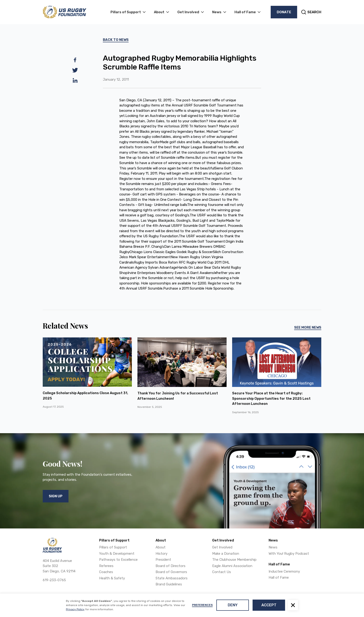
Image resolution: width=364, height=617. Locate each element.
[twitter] (75, 70)
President (163, 560)
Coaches (106, 572)
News (273, 547)
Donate (284, 12)
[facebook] (75, 60)
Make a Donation (226, 554)
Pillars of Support (113, 547)
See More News (308, 327)
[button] (293, 605)
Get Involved (222, 547)
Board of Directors (171, 566)
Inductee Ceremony (284, 571)
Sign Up (56, 496)
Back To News (116, 40)
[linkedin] (75, 80)
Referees (106, 566)
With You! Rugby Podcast (289, 554)
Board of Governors (171, 572)
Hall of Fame (279, 577)
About (161, 547)
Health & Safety (112, 578)
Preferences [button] (202, 605)
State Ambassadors (172, 578)
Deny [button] (233, 605)
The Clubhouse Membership (234, 560)
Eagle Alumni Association (232, 566)
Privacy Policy (75, 609)
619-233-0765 (54, 580)
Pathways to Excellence (118, 560)
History (161, 554)
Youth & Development (117, 554)
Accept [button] (269, 605)
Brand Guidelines (169, 584)
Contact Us (222, 572)
